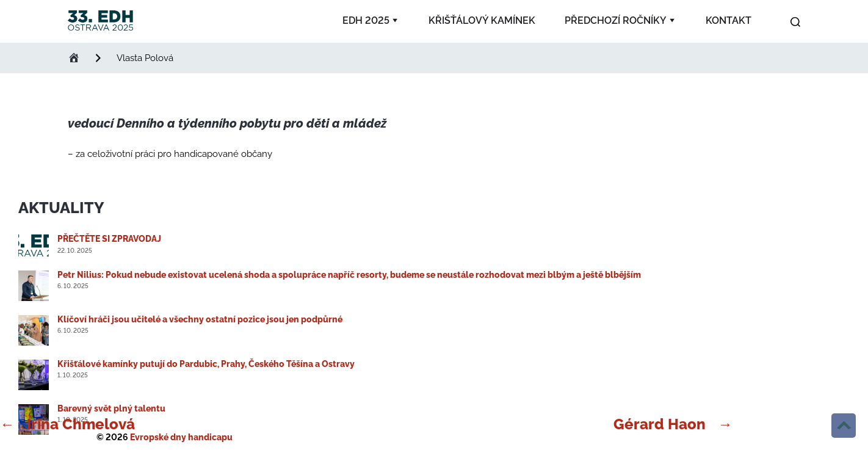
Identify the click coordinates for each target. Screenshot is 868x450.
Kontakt (729, 20)
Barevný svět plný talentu (111, 408)
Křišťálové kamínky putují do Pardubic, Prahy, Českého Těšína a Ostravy (206, 364)
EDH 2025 (366, 20)
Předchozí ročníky (616, 20)
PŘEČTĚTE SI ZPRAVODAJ (109, 239)
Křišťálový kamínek (482, 20)
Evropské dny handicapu (181, 437)
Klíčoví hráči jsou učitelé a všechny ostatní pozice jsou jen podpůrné (200, 319)
